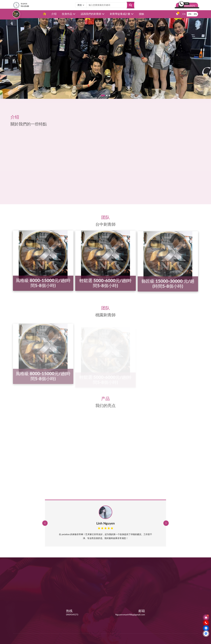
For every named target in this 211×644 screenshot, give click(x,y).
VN (190, 14)
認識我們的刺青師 (93, 14)
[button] (103, 95)
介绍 (54, 14)
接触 (141, 14)
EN (195, 14)
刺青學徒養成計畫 (122, 14)
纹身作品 (69, 14)
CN (184, 14)
